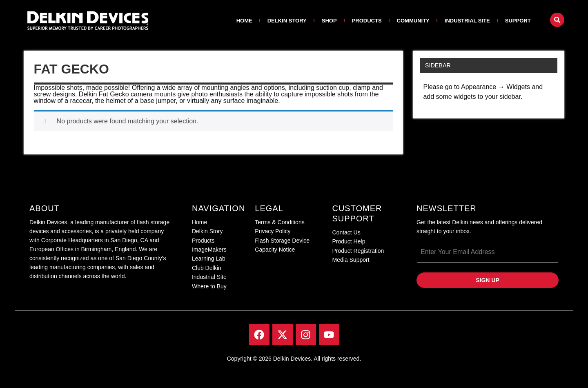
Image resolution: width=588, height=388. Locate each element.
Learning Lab (209, 259)
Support (518, 21)
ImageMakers (209, 250)
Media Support (351, 260)
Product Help (349, 241)
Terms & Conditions (280, 222)
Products (367, 21)
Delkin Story (287, 21)
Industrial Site (467, 21)
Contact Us (346, 232)
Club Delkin (207, 268)
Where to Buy (209, 286)
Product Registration (358, 251)
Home (244, 21)
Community (413, 21)
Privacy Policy (273, 231)
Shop (329, 21)
